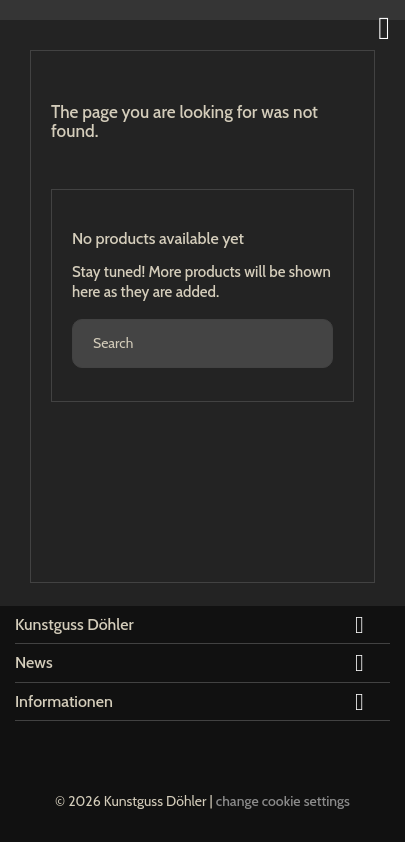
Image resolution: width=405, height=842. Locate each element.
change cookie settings (283, 801)
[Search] (202, 343)
